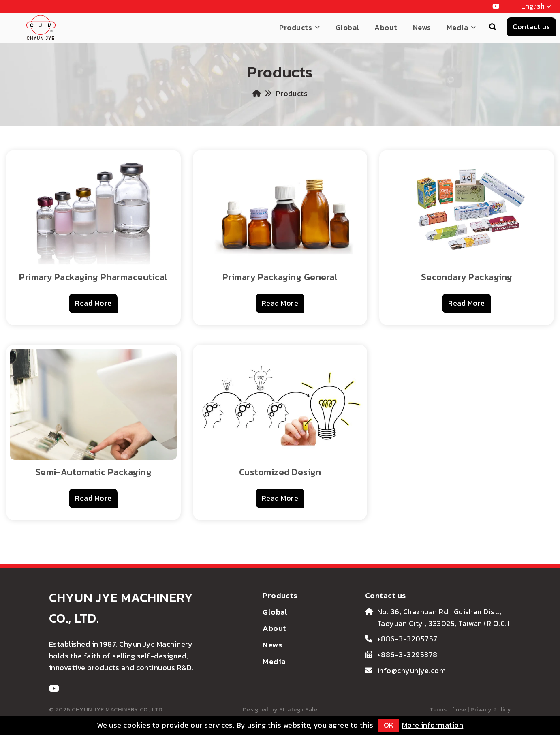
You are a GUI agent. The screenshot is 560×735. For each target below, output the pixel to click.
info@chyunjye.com (411, 670)
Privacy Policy (491, 709)
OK (389, 725)
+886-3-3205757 (407, 639)
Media (457, 27)
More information (433, 725)
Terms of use (448, 709)
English (536, 6)
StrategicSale (298, 709)
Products (296, 27)
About (386, 27)
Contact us (386, 595)
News (422, 27)
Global (347, 27)
